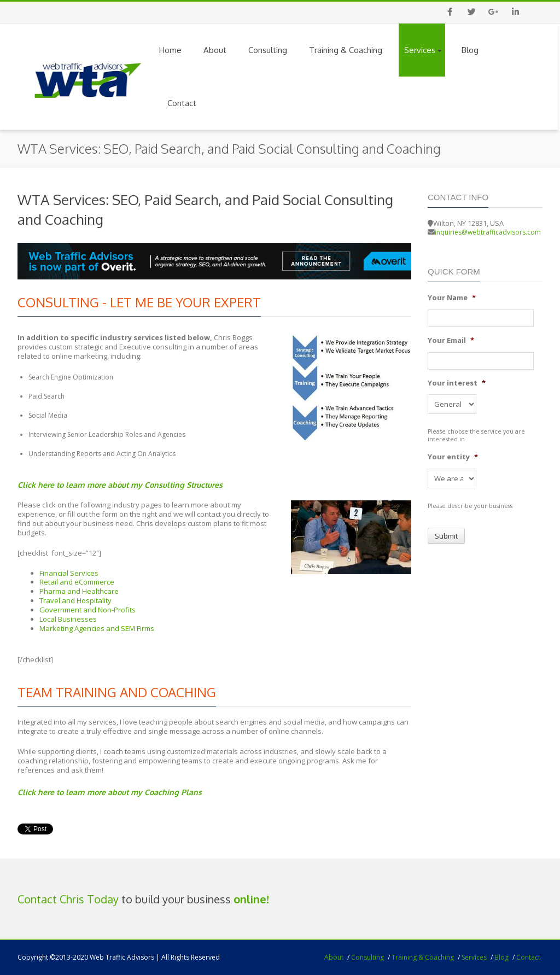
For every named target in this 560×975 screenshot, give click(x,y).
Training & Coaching (346, 50)
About (215, 50)
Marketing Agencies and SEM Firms (97, 628)
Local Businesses (68, 619)
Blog (470, 50)
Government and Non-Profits (87, 610)
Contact (182, 103)
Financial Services (69, 573)
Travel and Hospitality (75, 600)
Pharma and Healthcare (79, 591)
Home (170, 50)
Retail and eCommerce (77, 582)
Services (423, 50)
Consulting (268, 50)
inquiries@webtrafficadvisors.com (488, 232)
